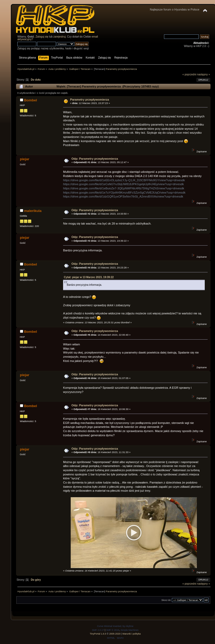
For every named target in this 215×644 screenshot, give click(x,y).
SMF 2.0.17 (98, 630)
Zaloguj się (42, 37)
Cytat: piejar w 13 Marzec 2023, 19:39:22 (89, 277)
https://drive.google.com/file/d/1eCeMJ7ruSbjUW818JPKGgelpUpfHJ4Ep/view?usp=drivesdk (123, 184)
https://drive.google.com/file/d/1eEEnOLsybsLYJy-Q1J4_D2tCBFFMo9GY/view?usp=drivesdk (124, 180)
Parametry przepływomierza (90, 100)
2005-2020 (115, 634)
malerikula (33, 211)
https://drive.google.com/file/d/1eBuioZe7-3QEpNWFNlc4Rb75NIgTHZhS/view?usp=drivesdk (124, 188)
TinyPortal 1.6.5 (98, 634)
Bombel (30, 100)
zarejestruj (60, 37)
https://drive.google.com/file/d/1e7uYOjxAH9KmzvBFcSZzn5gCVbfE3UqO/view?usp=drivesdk (124, 193)
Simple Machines (130, 630)
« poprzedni (189, 74)
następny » (204, 74)
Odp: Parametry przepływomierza (95, 159)
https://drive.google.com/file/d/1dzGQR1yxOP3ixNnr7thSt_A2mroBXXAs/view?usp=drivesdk (123, 196)
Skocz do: (166, 600)
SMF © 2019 (112, 630)
